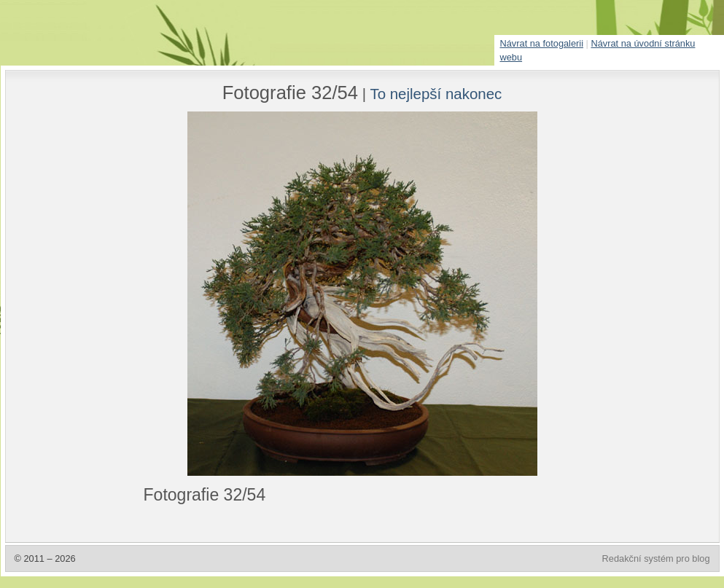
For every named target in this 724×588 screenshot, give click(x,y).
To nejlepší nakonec (436, 94)
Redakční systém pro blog (656, 558)
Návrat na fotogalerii (542, 43)
